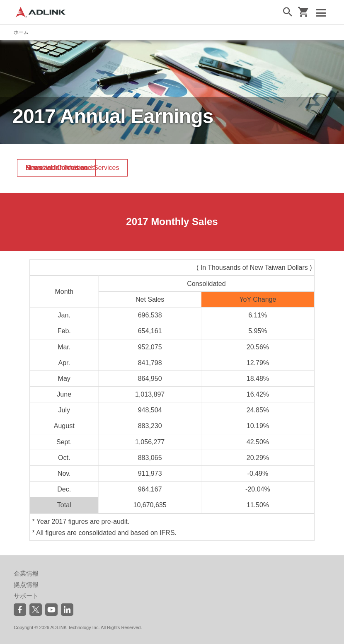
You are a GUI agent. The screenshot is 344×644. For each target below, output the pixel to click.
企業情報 (26, 573)
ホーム (21, 32)
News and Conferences (60, 168)
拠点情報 (26, 585)
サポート (26, 596)
